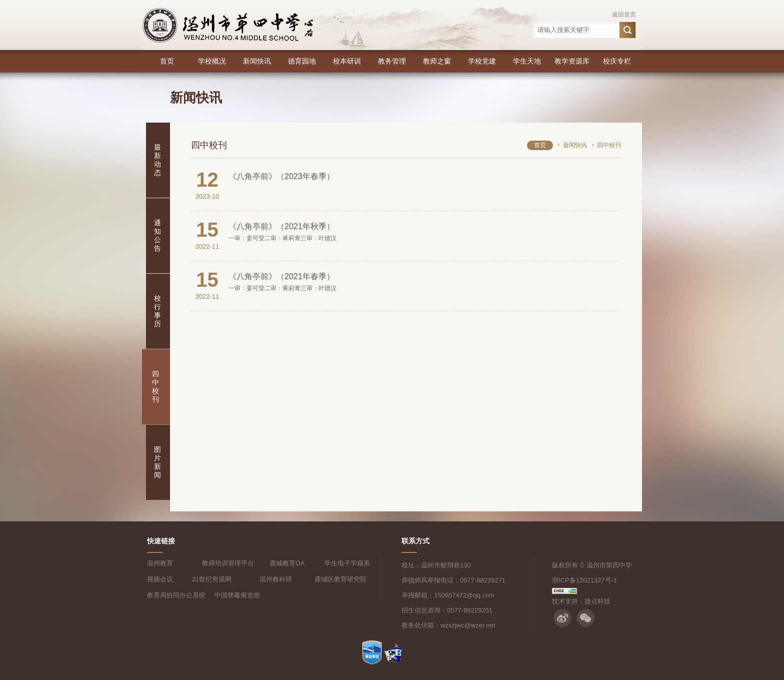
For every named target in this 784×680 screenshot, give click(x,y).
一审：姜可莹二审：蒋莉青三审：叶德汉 (282, 238)
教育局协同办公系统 (176, 595)
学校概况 (212, 61)
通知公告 (157, 235)
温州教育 (160, 563)
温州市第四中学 (609, 565)
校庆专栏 (617, 61)
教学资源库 (572, 61)
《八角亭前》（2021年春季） (281, 276)
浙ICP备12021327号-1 (584, 580)
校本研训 (347, 61)
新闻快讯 (257, 61)
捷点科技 (597, 601)
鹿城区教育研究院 (340, 579)
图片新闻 (157, 462)
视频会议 (160, 579)
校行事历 (157, 311)
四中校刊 (155, 387)
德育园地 (302, 61)
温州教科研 (276, 579)
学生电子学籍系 (347, 563)
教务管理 (392, 61)
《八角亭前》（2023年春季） (281, 176)
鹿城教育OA (287, 563)
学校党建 (482, 61)
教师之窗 (437, 61)
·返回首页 (623, 15)
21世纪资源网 (212, 579)
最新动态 (157, 160)
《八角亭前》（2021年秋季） (281, 226)
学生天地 (527, 61)
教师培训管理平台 (228, 563)
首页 (167, 61)
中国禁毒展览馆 (237, 595)
